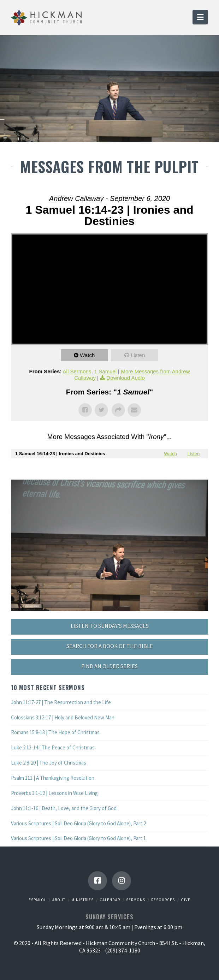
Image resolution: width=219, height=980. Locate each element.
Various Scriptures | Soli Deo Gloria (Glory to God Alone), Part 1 (78, 838)
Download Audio (125, 378)
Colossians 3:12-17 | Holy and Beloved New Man (63, 717)
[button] (200, 17)
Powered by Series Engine (109, 473)
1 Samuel (105, 371)
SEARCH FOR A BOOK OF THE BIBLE (110, 646)
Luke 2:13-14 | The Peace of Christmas (53, 747)
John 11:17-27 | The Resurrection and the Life (61, 702)
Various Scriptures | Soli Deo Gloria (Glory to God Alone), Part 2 (78, 823)
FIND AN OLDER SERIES (109, 666)
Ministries (82, 900)
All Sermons (77, 371)
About (59, 900)
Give (186, 900)
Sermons (136, 900)
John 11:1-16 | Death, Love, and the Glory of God (64, 808)
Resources (163, 900)
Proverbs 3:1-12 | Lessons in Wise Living (54, 793)
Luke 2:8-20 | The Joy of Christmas (49, 763)
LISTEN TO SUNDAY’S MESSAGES (110, 626)
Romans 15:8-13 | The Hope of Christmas (55, 732)
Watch (87, 355)
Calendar (110, 900)
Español (37, 900)
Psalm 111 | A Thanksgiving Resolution (53, 778)
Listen (138, 355)
